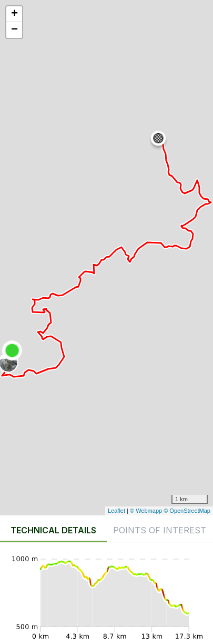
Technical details (53, 530)
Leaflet (116, 511)
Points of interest (160, 530)
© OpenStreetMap (187, 511)
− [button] (14, 30)
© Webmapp (147, 511)
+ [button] (14, 14)
